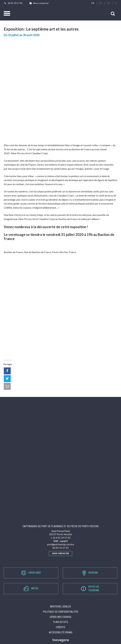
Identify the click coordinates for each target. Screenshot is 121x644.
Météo (31, 589)
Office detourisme (90, 588)
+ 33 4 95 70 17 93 (60, 538)
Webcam (90, 573)
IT (116, 3)
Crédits (60, 627)
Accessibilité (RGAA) (61, 632)
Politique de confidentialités (60, 612)
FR (93, 3)
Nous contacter (60, 553)
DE (108, 3)
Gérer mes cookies (61, 617)
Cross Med (31, 573)
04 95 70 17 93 (60, 548)
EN (101, 3)
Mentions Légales (60, 607)
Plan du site (60, 622)
